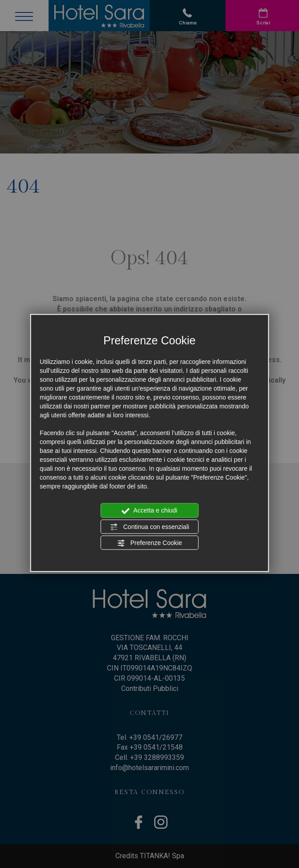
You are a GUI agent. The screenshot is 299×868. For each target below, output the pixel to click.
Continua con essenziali (150, 527)
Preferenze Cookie (150, 543)
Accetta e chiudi (149, 511)
